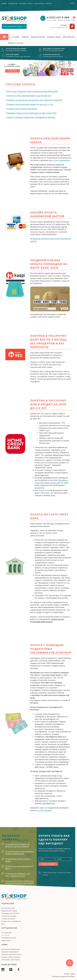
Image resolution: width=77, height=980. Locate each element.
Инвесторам (6, 940)
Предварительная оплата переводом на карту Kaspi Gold (31, 113)
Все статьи (23, 840)
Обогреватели (69, 37)
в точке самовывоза (61, 160)
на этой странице (44, 810)
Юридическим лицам (9, 911)
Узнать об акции (48, 864)
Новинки (25, 37)
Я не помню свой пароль (11, 960)
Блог (3, 924)
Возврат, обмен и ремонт (11, 957)
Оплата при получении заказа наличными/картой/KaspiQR (32, 91)
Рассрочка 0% (39, 3)
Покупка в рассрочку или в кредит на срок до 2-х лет (30, 104)
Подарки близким (38, 37)
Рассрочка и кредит (9, 916)
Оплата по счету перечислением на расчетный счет (29, 96)
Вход (72, 3)
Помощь (49, 3)
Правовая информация (10, 952)
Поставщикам (7, 933)
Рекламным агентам (9, 938)
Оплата (30, 3)
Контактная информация (11, 949)
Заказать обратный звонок (12, 954)
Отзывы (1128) (13, 3)
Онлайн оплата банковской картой (22, 109)
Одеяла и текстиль (16, 43)
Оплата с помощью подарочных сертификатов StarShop (31, 117)
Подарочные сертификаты (11, 921)
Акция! (4, 3)
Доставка (23, 3)
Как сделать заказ (8, 908)
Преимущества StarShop (11, 913)
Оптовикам (6, 935)
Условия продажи (8, 919)
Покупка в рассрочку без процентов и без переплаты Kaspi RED (35, 100)
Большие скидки (54, 37)
